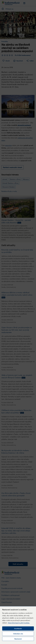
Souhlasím (18, 628)
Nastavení (18, 639)
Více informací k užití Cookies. (19, 623)
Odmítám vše (18, 634)
